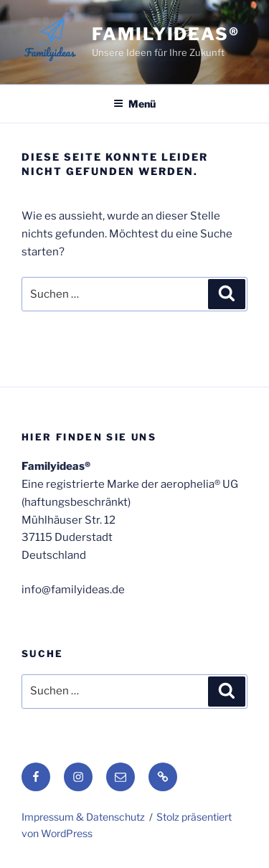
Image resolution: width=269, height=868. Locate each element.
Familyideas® (166, 34)
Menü (134, 104)
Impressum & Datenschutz (83, 817)
